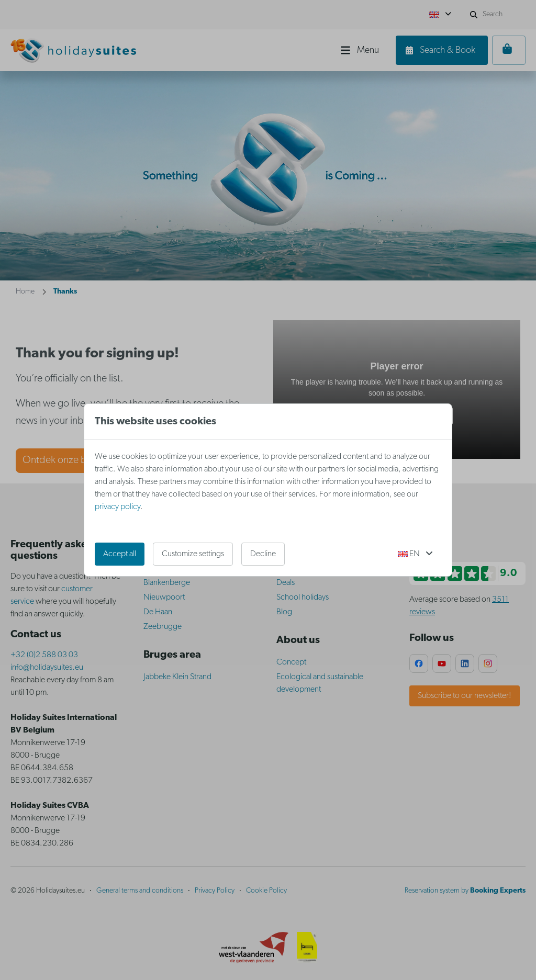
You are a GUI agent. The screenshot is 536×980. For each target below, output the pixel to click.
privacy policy (118, 507)
